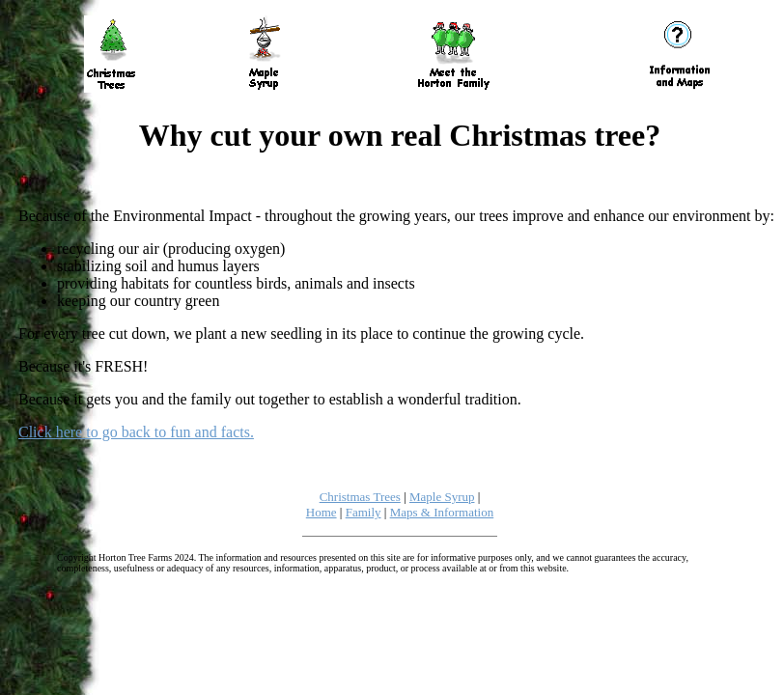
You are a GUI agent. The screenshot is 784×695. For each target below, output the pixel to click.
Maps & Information (442, 512)
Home (322, 512)
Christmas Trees (360, 497)
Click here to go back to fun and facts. (136, 432)
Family (364, 512)
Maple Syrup (442, 497)
